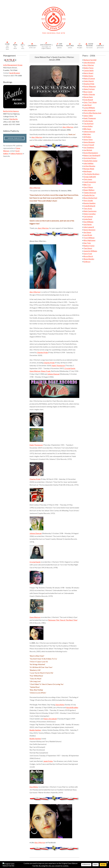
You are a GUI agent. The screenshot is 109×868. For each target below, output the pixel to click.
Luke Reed (88, 105)
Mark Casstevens (90, 211)
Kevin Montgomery (91, 153)
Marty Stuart (89, 73)
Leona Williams (89, 108)
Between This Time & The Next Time (63, 620)
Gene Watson (35, 371)
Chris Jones (88, 179)
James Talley (88, 116)
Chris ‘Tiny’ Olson (90, 102)
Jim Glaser (87, 232)
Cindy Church (89, 81)
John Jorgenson (89, 110)
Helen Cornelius (90, 214)
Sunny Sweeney (90, 230)
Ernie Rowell (88, 100)
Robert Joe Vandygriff (92, 155)
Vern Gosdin (88, 201)
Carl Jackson (88, 216)
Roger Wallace (89, 190)
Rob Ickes (87, 134)
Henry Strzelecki (50, 719)
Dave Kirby (60, 705)
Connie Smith (89, 70)
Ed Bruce (87, 262)
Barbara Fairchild (90, 60)
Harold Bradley (72, 707)
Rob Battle (14, 119)
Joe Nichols (88, 150)
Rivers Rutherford (90, 198)
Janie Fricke (48, 761)
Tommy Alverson (90, 193)
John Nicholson (89, 63)
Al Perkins (87, 137)
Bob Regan (88, 171)
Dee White (34, 787)
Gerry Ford (88, 254)
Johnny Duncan (53, 374)
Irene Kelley (88, 126)
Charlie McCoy (89, 195)
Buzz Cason (88, 92)
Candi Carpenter (90, 182)
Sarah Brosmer (15, 73)
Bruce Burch (88, 256)
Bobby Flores (89, 68)
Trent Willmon (89, 238)
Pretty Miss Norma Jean (92, 113)
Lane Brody (88, 235)
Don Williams (89, 222)
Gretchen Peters (90, 158)
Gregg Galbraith (90, 177)
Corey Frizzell (89, 145)
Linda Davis (88, 219)
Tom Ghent (88, 248)
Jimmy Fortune (89, 89)
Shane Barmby (89, 259)
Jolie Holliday (89, 163)
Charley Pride (42, 352)
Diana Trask (46, 371)
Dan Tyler (87, 243)
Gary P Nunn (88, 187)
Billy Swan (87, 129)
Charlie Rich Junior (91, 161)
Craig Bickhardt (89, 206)
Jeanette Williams (90, 251)
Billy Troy (87, 185)
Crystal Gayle (70, 368)
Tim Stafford (89, 124)
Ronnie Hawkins (90, 203)
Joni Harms (88, 224)
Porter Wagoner (90, 86)
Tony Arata (88, 209)
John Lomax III (89, 227)
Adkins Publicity (16, 154)
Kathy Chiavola (89, 94)
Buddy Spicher (35, 730)
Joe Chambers (89, 147)
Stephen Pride (89, 84)
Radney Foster (89, 246)
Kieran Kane (88, 97)
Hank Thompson (58, 365)
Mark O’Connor (89, 78)
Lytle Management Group (13, 65)
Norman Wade (89, 169)
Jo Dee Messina (89, 166)
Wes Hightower (90, 240)
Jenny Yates (88, 139)
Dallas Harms (88, 76)
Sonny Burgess (89, 142)
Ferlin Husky (88, 121)
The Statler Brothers (91, 174)
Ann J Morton (40, 842)
